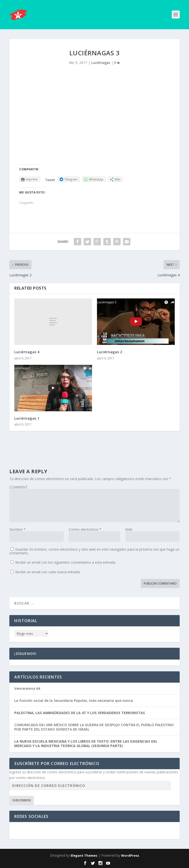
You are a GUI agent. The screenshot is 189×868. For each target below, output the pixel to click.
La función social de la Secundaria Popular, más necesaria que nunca (74, 700)
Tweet (50, 180)
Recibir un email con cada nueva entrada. (48, 572)
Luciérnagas (101, 63)
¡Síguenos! (25, 654)
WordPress (130, 855)
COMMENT (18, 487)
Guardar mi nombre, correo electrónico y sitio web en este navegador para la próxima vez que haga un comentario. (94, 551)
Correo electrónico (85, 529)
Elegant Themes (84, 855)
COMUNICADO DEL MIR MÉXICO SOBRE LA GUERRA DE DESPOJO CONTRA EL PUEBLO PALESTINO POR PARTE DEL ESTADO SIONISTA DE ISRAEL (94, 727)
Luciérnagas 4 (27, 352)
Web (129, 529)
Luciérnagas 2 (110, 352)
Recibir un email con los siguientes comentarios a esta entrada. (66, 562)
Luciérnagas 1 (27, 418)
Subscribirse (22, 800)
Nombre (17, 529)
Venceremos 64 (27, 688)
